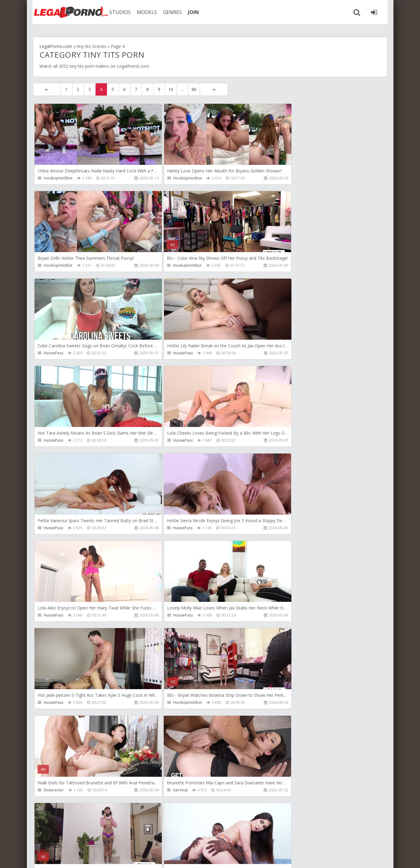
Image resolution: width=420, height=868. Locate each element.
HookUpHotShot (58, 178)
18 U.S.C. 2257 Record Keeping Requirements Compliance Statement (228, 857)
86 (194, 89)
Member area (76, 839)
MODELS (144, 12)
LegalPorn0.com (78, 857)
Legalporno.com (67, 12)
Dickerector (289, 528)
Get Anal (51, 616)
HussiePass (171, 266)
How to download (120, 839)
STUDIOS (117, 12)
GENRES (169, 12)
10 (171, 89)
